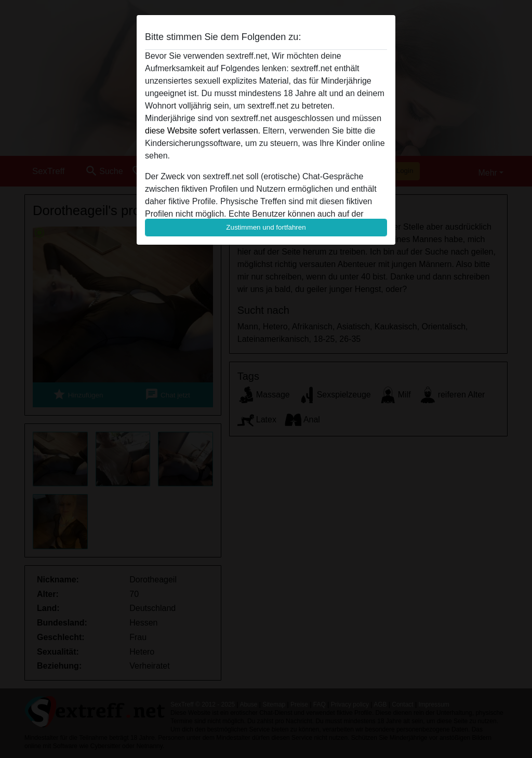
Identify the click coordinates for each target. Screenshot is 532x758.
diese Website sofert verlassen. (203, 131)
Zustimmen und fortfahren (266, 227)
